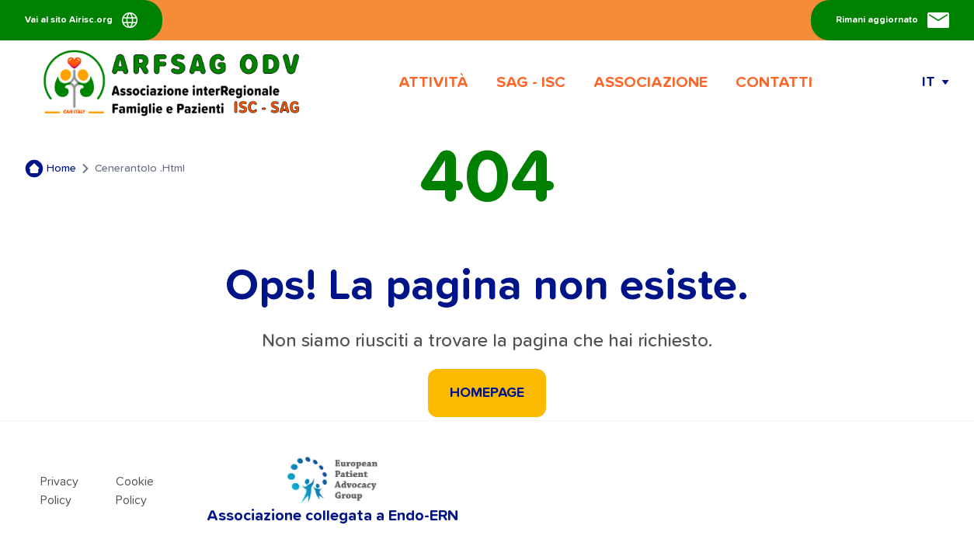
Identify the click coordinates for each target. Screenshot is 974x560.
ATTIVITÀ (433, 82)
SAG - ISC (531, 82)
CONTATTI (774, 82)
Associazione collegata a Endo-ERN (332, 489)
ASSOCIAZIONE (650, 82)
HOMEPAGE (487, 393)
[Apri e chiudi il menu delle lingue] (936, 82)
